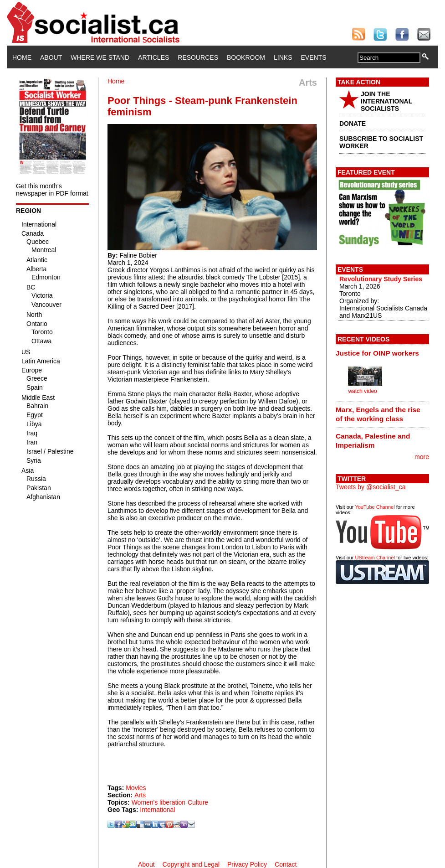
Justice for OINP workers (377, 353)
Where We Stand (100, 57)
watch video (362, 391)
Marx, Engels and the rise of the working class (378, 414)
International (157, 810)
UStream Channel (375, 558)
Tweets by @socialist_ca (371, 487)
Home (22, 57)
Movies (136, 788)
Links (283, 57)
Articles (153, 57)
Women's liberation (159, 802)
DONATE (353, 124)
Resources (198, 57)
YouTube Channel (375, 507)
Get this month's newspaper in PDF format (52, 190)
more (422, 457)
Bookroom (246, 57)
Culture (198, 802)
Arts (140, 795)
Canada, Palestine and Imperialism (373, 441)
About (51, 57)
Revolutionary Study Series (381, 279)
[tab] (382, 353)
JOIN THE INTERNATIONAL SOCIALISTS (386, 101)
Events (313, 57)
